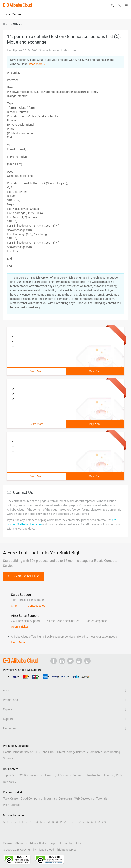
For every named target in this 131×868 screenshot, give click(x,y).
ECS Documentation (31, 775)
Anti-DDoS (49, 752)
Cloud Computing (31, 798)
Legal (53, 843)
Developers (66, 798)
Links (78, 843)
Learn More (36, 371)
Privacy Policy (38, 843)
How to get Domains (58, 775)
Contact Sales (36, 606)
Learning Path (113, 775)
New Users (10, 782)
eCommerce (95, 752)
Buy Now (95, 371)
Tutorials (102, 798)
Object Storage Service (71, 752)
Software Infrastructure (87, 775)
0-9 (104, 822)
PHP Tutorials (12, 805)
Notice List (65, 843)
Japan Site (10, 775)
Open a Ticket (20, 627)
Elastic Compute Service (18, 752)
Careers (8, 843)
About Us (21, 843)
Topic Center (11, 798)
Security (8, 758)
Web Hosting (112, 752)
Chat (14, 606)
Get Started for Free (24, 576)
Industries (51, 798)
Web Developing (84, 798)
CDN (38, 752)
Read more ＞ (37, 64)
